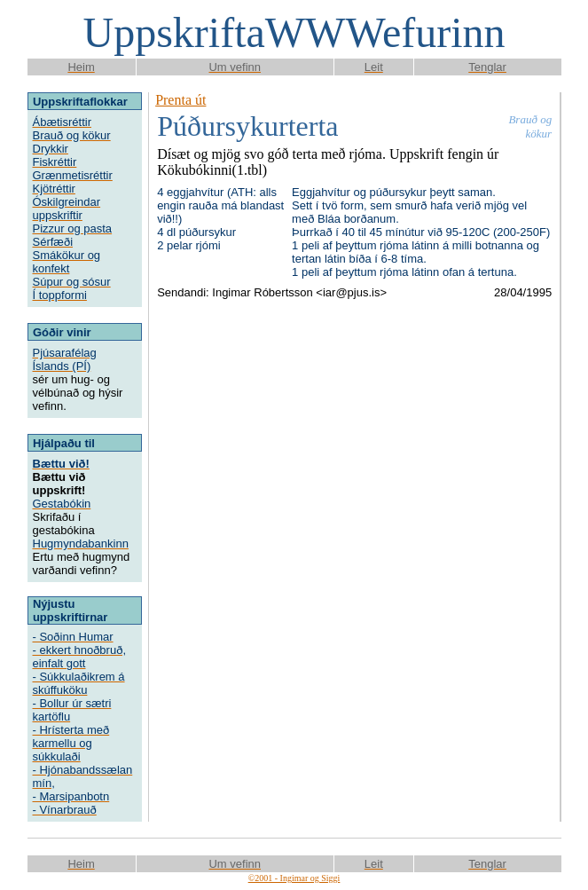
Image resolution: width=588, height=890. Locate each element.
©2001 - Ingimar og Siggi (294, 878)
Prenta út (180, 100)
